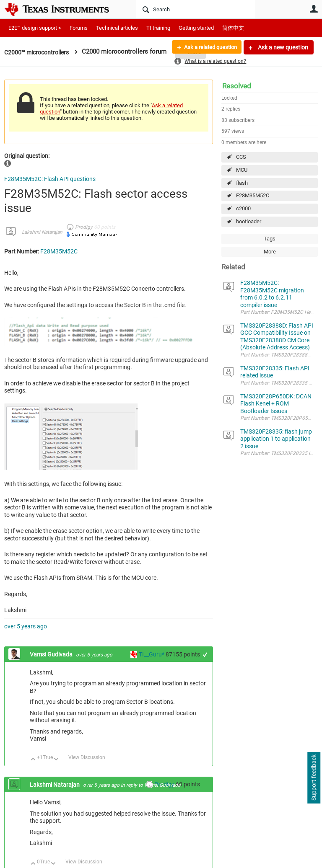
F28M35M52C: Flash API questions (50, 179)
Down (56, 760)
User (314, 9)
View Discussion (87, 757)
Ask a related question (207, 47)
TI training (158, 28)
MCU (242, 170)
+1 (205, 655)
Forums (79, 28)
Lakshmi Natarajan (42, 232)
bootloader (249, 221)
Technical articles (117, 28)
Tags (270, 239)
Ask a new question (282, 47)
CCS (241, 157)
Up (33, 760)
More (270, 252)
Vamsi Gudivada (52, 654)
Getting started (196, 28)
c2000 (243, 208)
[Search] (196, 9)
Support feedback (314, 778)
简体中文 (233, 28)
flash (242, 183)
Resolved (237, 86)
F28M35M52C (253, 195)
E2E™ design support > (35, 28)
